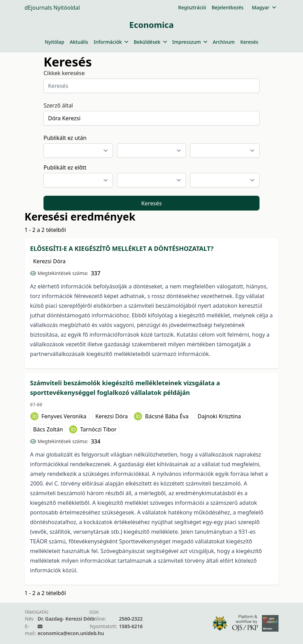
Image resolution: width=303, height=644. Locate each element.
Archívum (224, 42)
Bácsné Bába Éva (167, 416)
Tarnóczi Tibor (98, 429)
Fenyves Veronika (64, 416)
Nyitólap (55, 42)
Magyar (264, 7)
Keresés (249, 42)
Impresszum (190, 42)
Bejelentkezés (227, 7)
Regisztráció (192, 7)
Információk (111, 42)
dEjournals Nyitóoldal (52, 8)
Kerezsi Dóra (49, 261)
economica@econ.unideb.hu (71, 633)
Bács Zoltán (48, 429)
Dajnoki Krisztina (219, 416)
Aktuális (79, 42)
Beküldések (150, 42)
